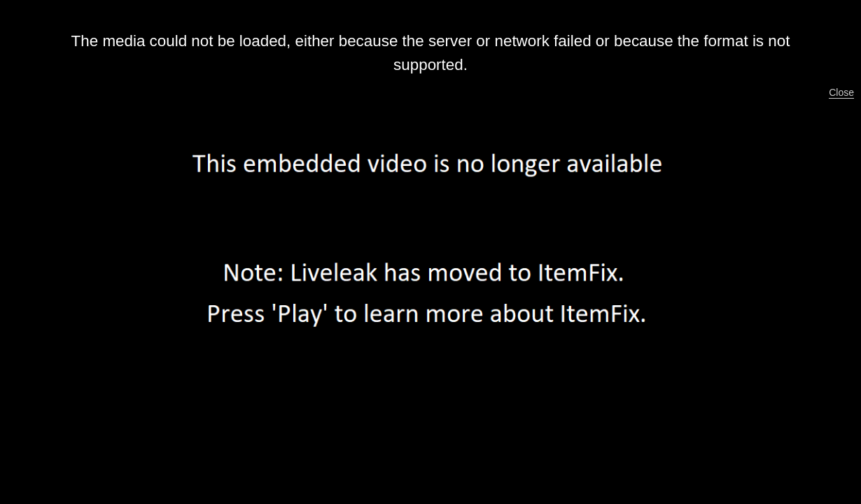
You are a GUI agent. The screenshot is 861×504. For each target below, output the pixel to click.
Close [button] (841, 92)
